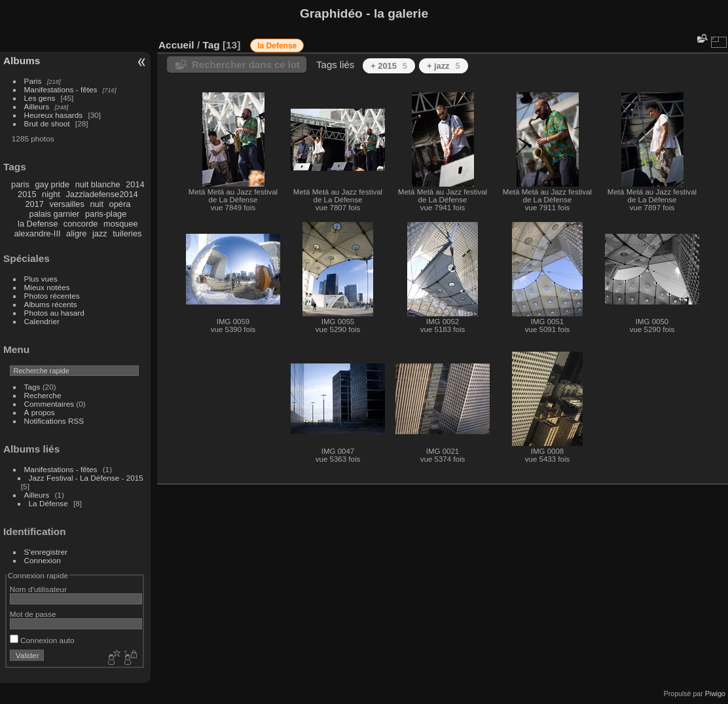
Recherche (43, 395)
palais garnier (55, 214)
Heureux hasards (54, 115)
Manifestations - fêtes (61, 89)
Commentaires (49, 404)
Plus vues (41, 279)
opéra (120, 204)
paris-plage (106, 214)
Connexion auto (42, 640)
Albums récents (51, 304)
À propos (40, 412)
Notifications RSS (54, 421)
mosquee (121, 224)
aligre (76, 233)
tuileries (127, 233)
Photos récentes (52, 296)
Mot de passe (33, 614)
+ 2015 (389, 66)
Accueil (176, 45)
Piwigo (715, 694)
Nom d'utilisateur (38, 589)
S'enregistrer (46, 552)
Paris (33, 81)
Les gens (40, 98)
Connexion (43, 560)
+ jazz (444, 66)
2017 (34, 204)
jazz (100, 233)
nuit (97, 204)
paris (20, 184)
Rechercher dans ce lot (246, 65)
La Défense (48, 503)
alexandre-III (37, 233)
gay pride (52, 184)
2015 (27, 194)
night (51, 194)
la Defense (38, 224)
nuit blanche (98, 184)
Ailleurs (37, 106)
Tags (32, 387)
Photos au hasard (54, 313)
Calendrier (42, 321)
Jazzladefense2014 (101, 194)
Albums (22, 61)
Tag (211, 45)
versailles (66, 204)
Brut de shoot (47, 123)
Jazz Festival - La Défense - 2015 (86, 478)
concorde (81, 224)
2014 (135, 184)
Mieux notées (47, 287)
